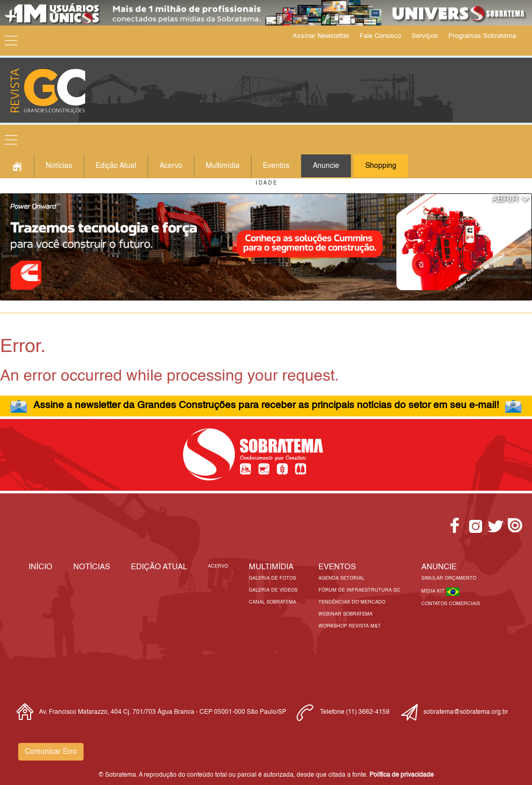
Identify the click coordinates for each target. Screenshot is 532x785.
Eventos (276, 166)
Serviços (425, 36)
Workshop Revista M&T (350, 626)
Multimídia (223, 166)
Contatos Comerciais (451, 604)
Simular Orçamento (449, 578)
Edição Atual (116, 166)
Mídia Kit (434, 591)
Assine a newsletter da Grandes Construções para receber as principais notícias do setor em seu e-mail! (266, 405)
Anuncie (326, 166)
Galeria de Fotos (272, 578)
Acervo (171, 166)
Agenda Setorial (341, 578)
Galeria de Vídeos (273, 590)
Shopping (381, 166)
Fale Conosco (380, 36)
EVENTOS (337, 567)
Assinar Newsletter (321, 36)
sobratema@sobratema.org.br (466, 712)
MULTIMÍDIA (271, 567)
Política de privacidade (402, 775)
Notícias (59, 166)
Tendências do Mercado (352, 602)
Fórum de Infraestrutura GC (360, 590)
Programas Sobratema (482, 36)
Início (41, 567)
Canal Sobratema (272, 602)
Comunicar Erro (51, 752)
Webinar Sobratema (345, 614)
